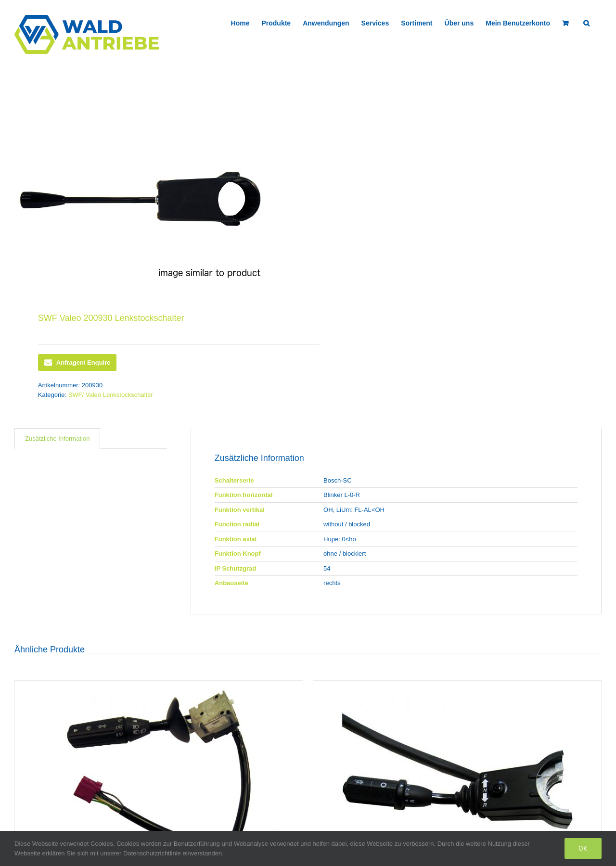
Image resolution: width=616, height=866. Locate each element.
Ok (583, 848)
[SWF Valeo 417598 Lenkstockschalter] (159, 771)
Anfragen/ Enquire (77, 363)
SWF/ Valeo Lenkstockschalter (111, 395)
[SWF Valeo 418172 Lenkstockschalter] (457, 771)
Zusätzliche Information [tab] (57, 439)
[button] (586, 22)
